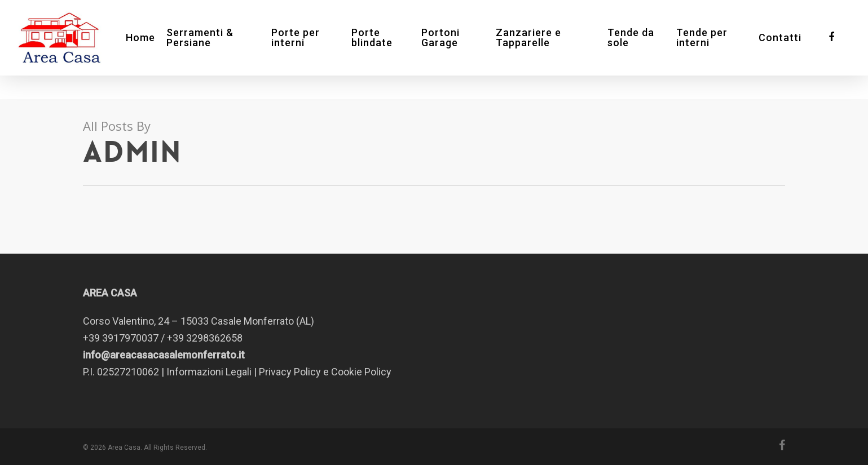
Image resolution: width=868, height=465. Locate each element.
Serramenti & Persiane (219, 50)
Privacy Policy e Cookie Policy (325, 372)
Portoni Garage (452, 50)
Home (160, 50)
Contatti (780, 50)
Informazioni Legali (209, 372)
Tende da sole (636, 50)
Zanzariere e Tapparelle (537, 50)
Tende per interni (705, 50)
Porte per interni (311, 50)
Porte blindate (385, 50)
